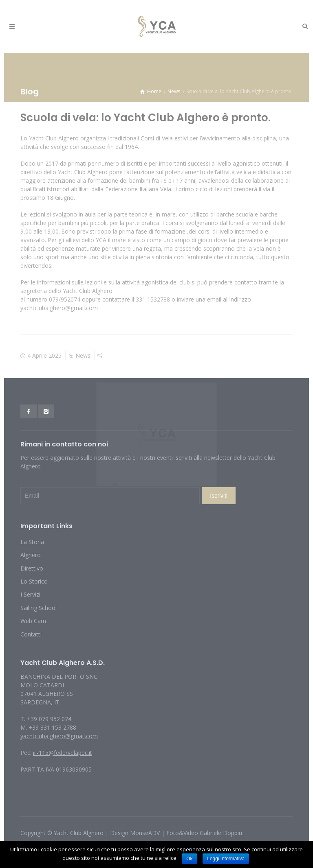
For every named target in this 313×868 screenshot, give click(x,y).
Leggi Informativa (226, 859)
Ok (189, 859)
